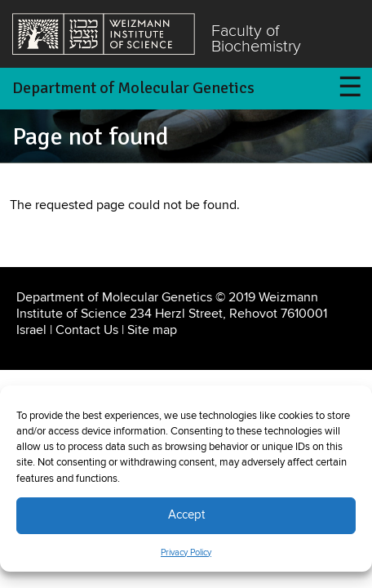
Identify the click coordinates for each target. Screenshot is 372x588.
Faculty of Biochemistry (256, 39)
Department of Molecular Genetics (133, 88)
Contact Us (87, 330)
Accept (186, 515)
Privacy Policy (186, 553)
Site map (152, 330)
